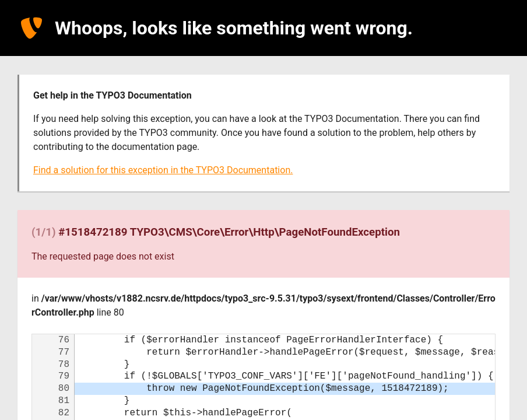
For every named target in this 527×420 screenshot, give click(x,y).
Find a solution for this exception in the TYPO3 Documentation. (163, 170)
